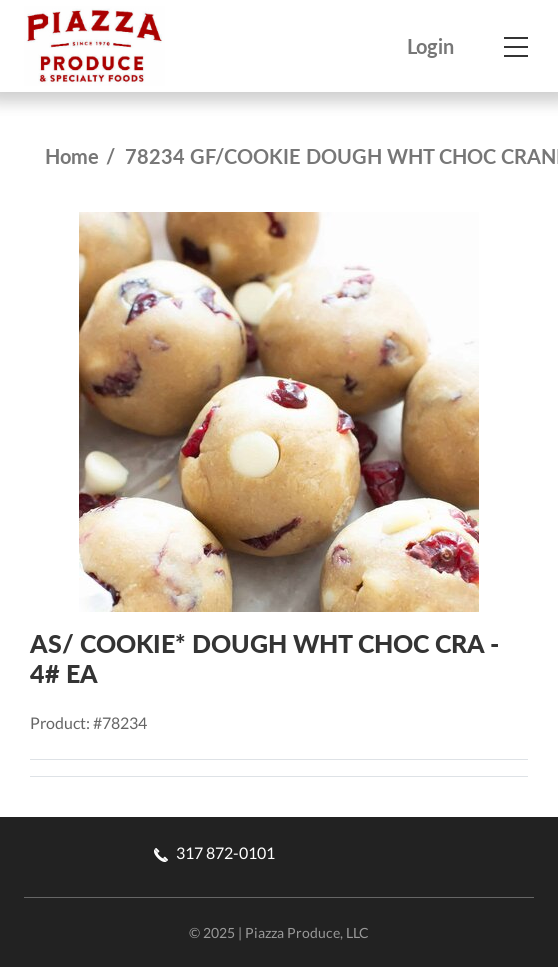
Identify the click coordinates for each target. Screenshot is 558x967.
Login (430, 46)
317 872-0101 (214, 852)
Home (72, 156)
